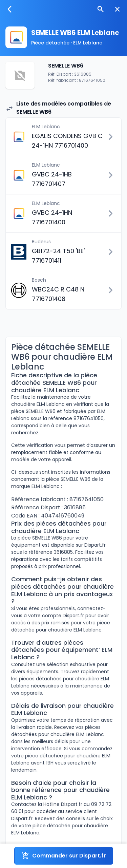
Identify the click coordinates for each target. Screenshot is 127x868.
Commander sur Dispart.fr (64, 856)
